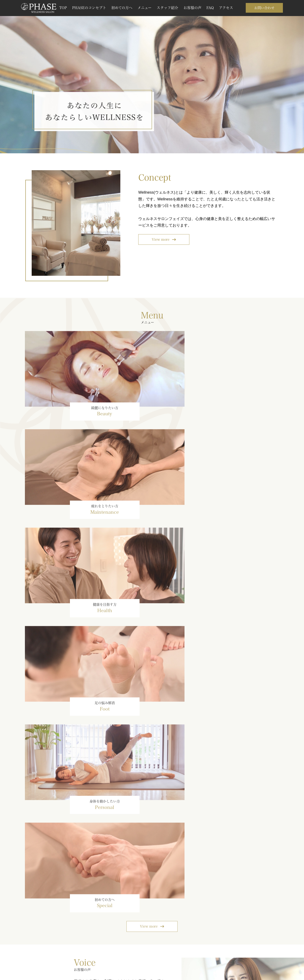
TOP (63, 8)
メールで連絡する (202, 937)
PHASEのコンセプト (89, 8)
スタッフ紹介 (167, 8)
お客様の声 (192, 8)
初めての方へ (122, 8)
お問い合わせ (264, 8)
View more (161, 240)
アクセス (226, 8)
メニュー (145, 8)
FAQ (210, 8)
